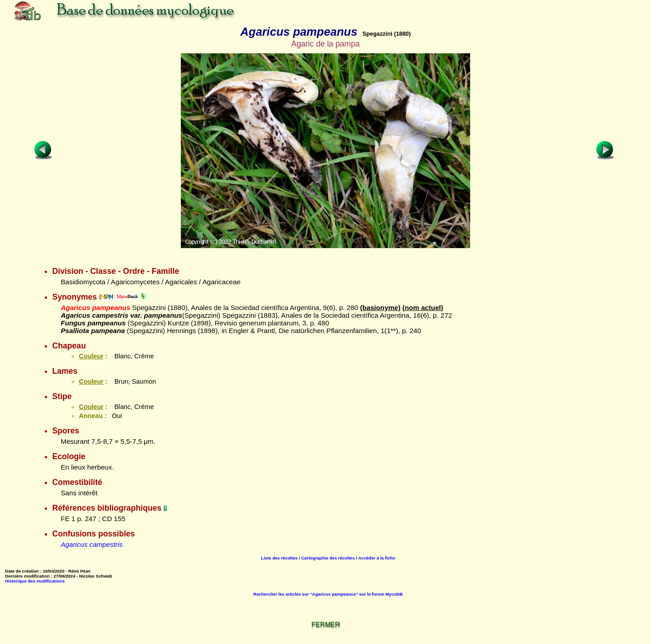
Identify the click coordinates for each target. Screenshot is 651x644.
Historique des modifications (35, 581)
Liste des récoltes (279, 558)
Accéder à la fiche (377, 558)
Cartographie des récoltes (328, 558)
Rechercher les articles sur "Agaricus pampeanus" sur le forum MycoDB (328, 594)
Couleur (91, 356)
